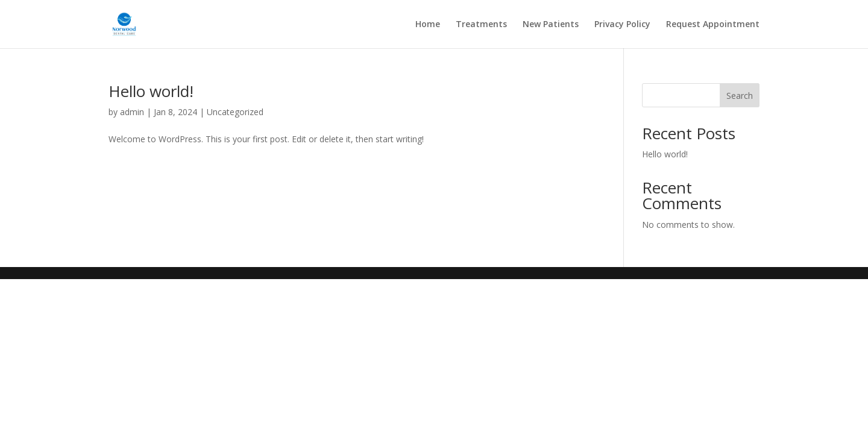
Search (740, 96)
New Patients (551, 25)
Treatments (481, 25)
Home (428, 25)
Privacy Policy (622, 25)
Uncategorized (235, 112)
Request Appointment (713, 25)
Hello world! (151, 91)
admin (132, 112)
